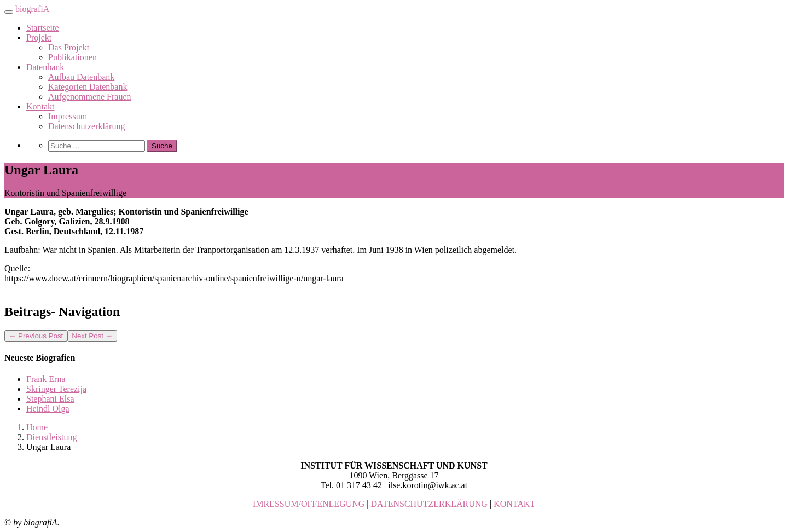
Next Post (92, 336)
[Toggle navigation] (9, 12)
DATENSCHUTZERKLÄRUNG (429, 504)
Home (37, 427)
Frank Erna (46, 379)
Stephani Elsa (50, 399)
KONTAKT (514, 504)
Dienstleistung (51, 437)
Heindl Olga (48, 409)
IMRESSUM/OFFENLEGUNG (309, 504)
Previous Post (36, 336)
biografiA (32, 9)
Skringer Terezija (56, 389)
